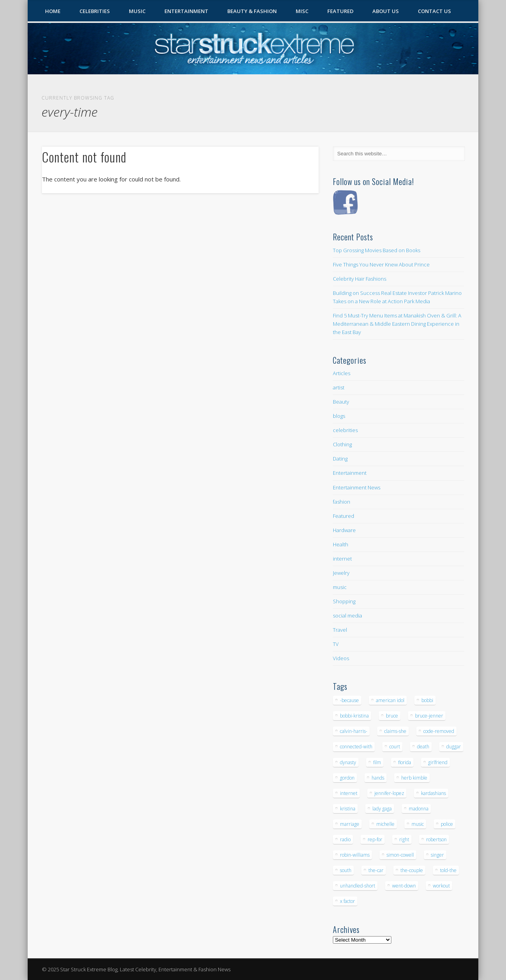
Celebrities (95, 11)
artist (339, 387)
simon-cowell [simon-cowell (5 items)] (400, 855)
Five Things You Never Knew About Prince (381, 264)
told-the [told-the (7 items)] (448, 870)
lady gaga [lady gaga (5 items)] (382, 809)
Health (341, 544)
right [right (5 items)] (404, 839)
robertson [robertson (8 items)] (436, 839)
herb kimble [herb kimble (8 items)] (414, 778)
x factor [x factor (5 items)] (347, 901)
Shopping (344, 601)
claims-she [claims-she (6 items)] (395, 731)
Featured (340, 11)
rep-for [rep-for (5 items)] (375, 839)
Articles (342, 373)
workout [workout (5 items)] (441, 886)
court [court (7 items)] (395, 747)
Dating (340, 459)
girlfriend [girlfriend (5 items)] (438, 762)
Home (53, 11)
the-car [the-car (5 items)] (376, 870)
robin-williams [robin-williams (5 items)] (355, 855)
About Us (386, 11)
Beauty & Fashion (252, 11)
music (340, 587)
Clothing (342, 444)
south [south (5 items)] (346, 870)
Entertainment (186, 11)
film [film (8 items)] (377, 762)
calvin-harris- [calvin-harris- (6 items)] (354, 731)
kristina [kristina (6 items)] (348, 809)
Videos (341, 658)
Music (137, 11)
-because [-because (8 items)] (349, 700)
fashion (342, 502)
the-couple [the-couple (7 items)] (412, 870)
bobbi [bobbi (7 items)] (427, 700)
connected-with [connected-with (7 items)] (356, 747)
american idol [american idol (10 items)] (390, 700)
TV (336, 644)
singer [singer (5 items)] (437, 855)
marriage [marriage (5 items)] (350, 824)
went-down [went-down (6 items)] (404, 886)
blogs (339, 416)
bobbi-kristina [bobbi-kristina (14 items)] (354, 716)
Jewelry (341, 573)
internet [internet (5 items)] (349, 793)
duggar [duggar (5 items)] (454, 747)
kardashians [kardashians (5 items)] (433, 793)
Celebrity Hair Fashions (360, 279)
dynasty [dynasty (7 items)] (348, 762)
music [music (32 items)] (418, 824)
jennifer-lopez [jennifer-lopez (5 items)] (389, 793)
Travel (340, 630)
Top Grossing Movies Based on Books (377, 250)
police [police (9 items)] (447, 824)
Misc (302, 11)
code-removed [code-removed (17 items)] (439, 731)
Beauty (341, 402)
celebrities (345, 430)
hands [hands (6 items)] (378, 778)
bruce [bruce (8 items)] (392, 716)
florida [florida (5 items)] (405, 762)
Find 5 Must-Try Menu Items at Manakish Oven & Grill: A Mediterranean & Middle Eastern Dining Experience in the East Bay (397, 324)
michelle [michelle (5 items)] (385, 824)
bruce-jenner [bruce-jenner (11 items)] (429, 716)
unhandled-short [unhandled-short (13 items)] (358, 886)
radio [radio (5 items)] (345, 839)
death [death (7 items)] (423, 747)
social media (347, 616)
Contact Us (434, 11)
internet (342, 559)
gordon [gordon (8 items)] (347, 778)
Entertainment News (357, 487)
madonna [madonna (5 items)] (419, 809)
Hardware (344, 530)
